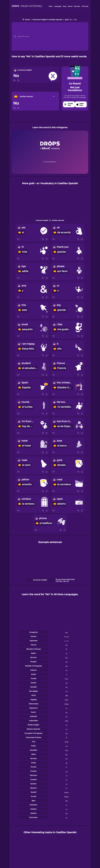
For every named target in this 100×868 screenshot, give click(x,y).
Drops (50, 6)
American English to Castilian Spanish (47, 20)
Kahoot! (70, 6)
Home (27, 20)
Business (77, 6)
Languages (58, 6)
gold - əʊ (68, 20)
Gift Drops (85, 6)
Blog (65, 6)
